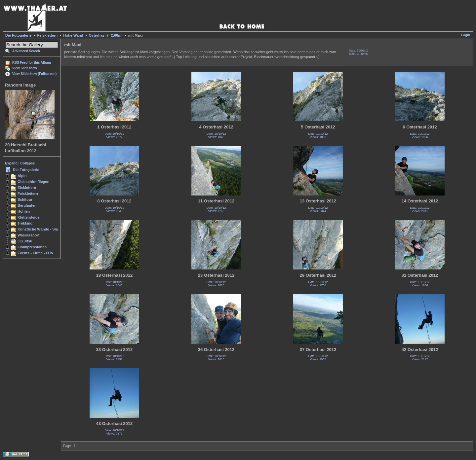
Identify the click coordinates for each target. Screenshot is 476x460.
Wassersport (28, 235)
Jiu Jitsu (25, 241)
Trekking (25, 223)
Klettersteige (29, 217)
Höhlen (24, 211)
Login (466, 35)
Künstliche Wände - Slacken (42, 229)
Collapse (28, 163)
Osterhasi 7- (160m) (106, 35)
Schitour (25, 199)
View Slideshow (25, 68)
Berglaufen (27, 205)
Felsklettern (48, 35)
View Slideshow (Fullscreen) (34, 74)
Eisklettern (27, 188)
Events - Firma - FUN (35, 253)
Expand (11, 163)
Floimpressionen (32, 247)
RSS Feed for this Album (32, 63)
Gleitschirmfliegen (33, 182)
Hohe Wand (73, 35)
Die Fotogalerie (18, 35)
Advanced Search (26, 51)
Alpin (22, 176)
